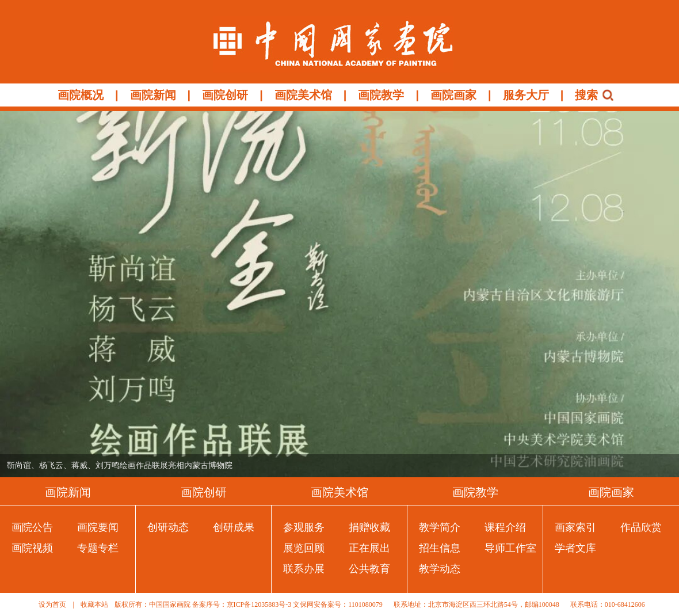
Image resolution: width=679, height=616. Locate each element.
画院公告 (32, 527)
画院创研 (225, 95)
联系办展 (304, 569)
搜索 (586, 95)
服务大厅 (526, 95)
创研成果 (234, 527)
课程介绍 (505, 527)
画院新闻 (153, 95)
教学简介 (440, 527)
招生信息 (440, 548)
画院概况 (81, 95)
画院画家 (453, 95)
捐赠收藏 (369, 527)
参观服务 (304, 527)
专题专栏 (98, 548)
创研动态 (168, 527)
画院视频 (32, 548)
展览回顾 (304, 548)
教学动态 (440, 569)
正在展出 (369, 548)
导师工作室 (510, 548)
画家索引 (575, 527)
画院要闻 (98, 527)
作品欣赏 (641, 527)
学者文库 (575, 548)
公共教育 (369, 569)
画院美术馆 (303, 95)
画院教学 (381, 95)
